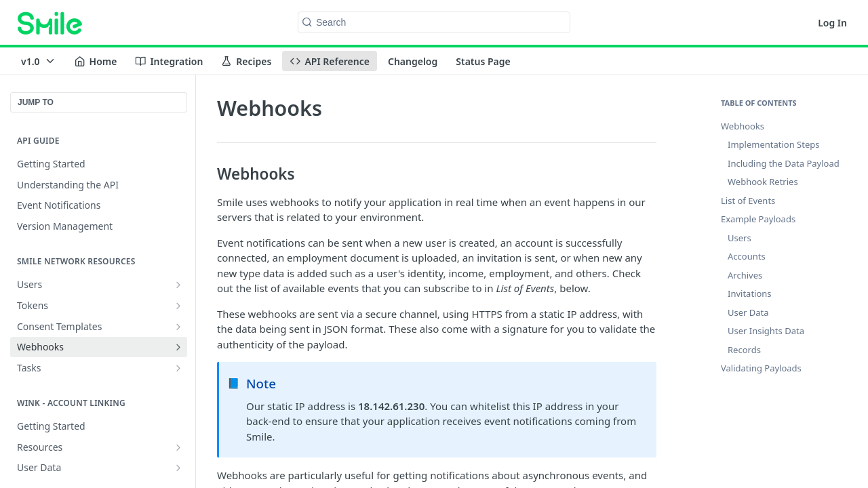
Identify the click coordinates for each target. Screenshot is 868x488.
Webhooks (743, 126)
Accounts (747, 256)
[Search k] (434, 22)
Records (744, 350)
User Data (748, 312)
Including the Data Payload (784, 163)
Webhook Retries (763, 182)
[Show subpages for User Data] (178, 468)
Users (739, 238)
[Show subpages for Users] (178, 285)
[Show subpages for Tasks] (178, 368)
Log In (832, 23)
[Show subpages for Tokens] (178, 306)
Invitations (750, 293)
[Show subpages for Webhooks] (178, 347)
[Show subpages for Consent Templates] (178, 327)
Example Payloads (758, 219)
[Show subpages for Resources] (178, 447)
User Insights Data (766, 331)
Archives (745, 275)
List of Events (748, 201)
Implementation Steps (773, 144)
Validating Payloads (761, 368)
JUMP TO (36, 102)
